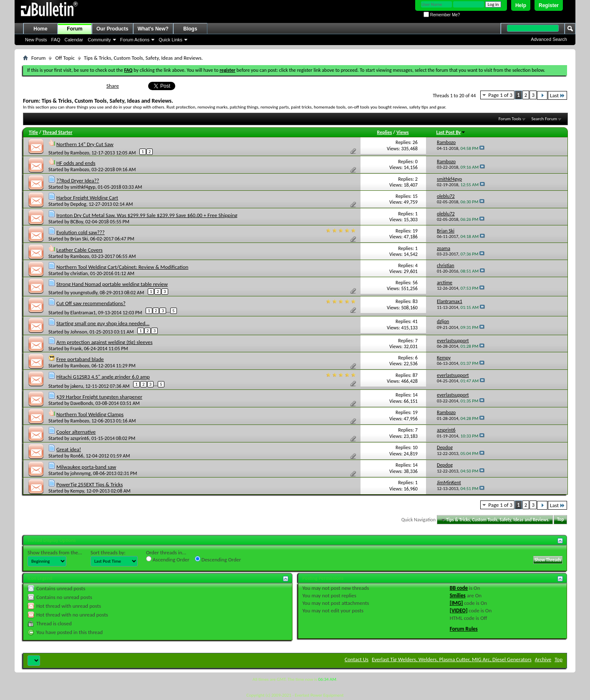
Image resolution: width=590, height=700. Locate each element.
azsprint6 (80, 438)
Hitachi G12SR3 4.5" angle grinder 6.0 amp (103, 377)
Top (560, 520)
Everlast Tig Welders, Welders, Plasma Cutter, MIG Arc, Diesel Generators (452, 659)
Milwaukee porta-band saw (86, 467)
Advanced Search (549, 39)
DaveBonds (82, 403)
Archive (543, 659)
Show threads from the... (55, 552)
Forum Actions (135, 40)
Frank (76, 349)
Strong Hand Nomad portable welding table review (112, 284)
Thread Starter (58, 132)
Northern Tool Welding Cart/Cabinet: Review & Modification (122, 267)
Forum (74, 29)
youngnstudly (84, 293)
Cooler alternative (76, 432)
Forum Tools (510, 119)
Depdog (78, 204)
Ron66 (77, 456)
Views (403, 132)
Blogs (190, 29)
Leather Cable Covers (79, 250)
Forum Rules (464, 629)
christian (79, 273)
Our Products (112, 29)
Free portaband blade (80, 359)
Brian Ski (79, 239)
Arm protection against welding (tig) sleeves (105, 342)
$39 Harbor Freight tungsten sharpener (99, 397)
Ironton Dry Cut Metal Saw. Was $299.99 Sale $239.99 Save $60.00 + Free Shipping (147, 215)
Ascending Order (168, 559)
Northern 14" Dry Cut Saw (85, 144)
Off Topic (65, 58)
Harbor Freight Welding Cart (87, 198)
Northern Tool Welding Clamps (90, 414)
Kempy (77, 491)
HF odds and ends (76, 163)
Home (40, 29)
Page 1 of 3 (500, 95)
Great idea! (69, 449)
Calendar (74, 40)
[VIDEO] (459, 610)
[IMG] (456, 603)
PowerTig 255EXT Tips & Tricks (90, 484)
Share (113, 86)
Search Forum (545, 119)
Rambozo (80, 153)
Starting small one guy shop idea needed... (103, 323)
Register (549, 5)
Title (33, 132)
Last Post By (451, 132)
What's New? (153, 29)
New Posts (36, 40)
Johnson (79, 332)
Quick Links (170, 40)
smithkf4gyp (83, 187)
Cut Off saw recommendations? (91, 303)
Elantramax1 (83, 313)
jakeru (77, 386)
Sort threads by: (108, 552)
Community (99, 40)
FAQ (56, 40)
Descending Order (218, 559)
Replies (385, 132)
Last (557, 95)
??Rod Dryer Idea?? (78, 181)
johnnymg (81, 473)
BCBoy (77, 222)
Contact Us (357, 659)
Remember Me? (442, 15)
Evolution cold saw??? (81, 232)
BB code (459, 588)
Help (521, 5)
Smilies (458, 595)
